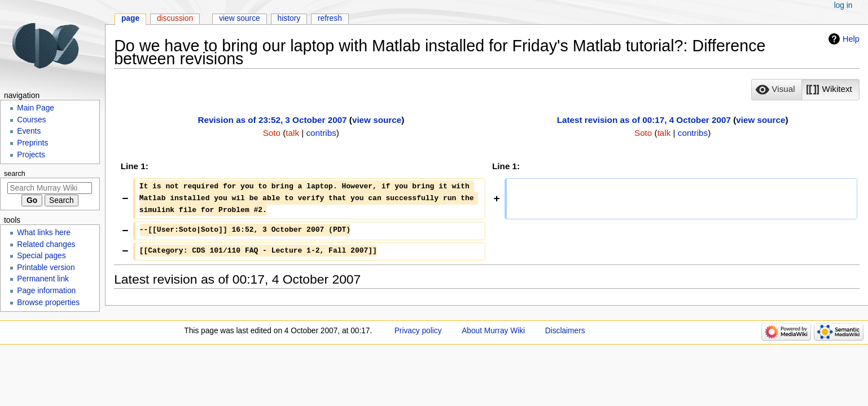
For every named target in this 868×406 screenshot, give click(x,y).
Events (29, 131)
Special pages (41, 256)
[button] (777, 90)
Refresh (330, 18)
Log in (843, 5)
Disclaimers (565, 331)
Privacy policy (418, 331)
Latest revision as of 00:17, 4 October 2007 (644, 120)
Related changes (46, 244)
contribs (321, 133)
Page (130, 18)
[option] (776, 89)
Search (15, 174)
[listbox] (805, 90)
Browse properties (48, 303)
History (289, 18)
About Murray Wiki (493, 331)
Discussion (175, 18)
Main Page (36, 108)
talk (292, 133)
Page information (46, 291)
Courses (31, 120)
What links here (44, 233)
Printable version (46, 268)
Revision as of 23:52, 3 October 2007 (272, 120)
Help (851, 39)
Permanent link (43, 279)
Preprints (32, 143)
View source (240, 18)
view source (377, 120)
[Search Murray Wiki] (50, 188)
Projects (31, 155)
